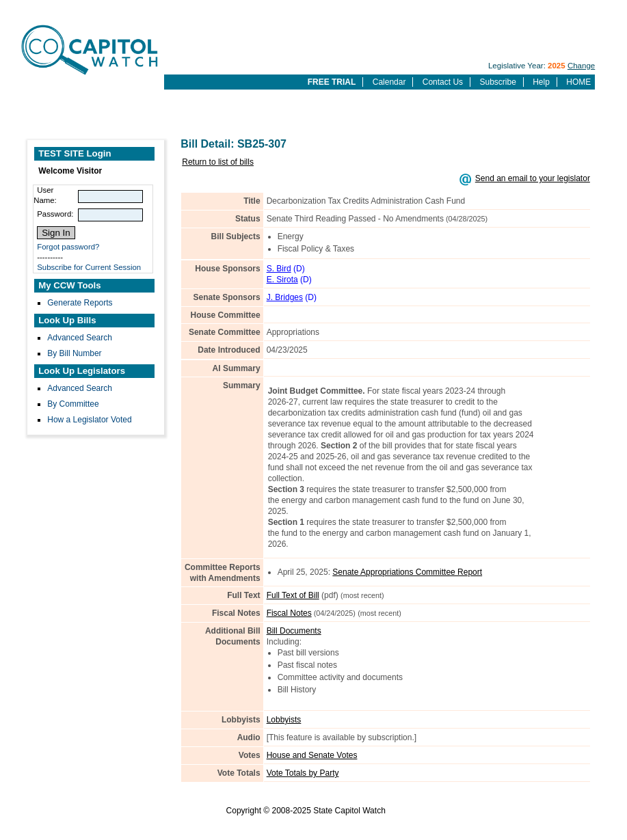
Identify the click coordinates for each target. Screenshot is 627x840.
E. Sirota (282, 280)
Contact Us (443, 82)
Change (581, 66)
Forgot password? (68, 247)
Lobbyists (284, 720)
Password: (55, 214)
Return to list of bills (218, 162)
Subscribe (497, 82)
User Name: (45, 195)
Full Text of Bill (293, 595)
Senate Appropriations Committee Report (407, 572)
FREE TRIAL (332, 82)
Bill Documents (294, 631)
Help (541, 82)
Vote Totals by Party (303, 773)
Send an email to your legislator (533, 178)
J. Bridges (285, 297)
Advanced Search (80, 338)
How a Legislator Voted (89, 420)
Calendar (389, 82)
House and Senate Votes (312, 755)
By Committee (73, 404)
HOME (578, 82)
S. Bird (279, 269)
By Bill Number (74, 353)
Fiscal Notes (289, 613)
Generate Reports (80, 303)
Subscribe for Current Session (89, 267)
